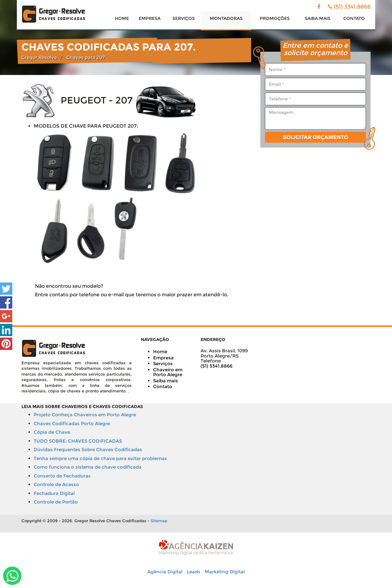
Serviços (163, 363)
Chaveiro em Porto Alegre (168, 372)
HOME (122, 18)
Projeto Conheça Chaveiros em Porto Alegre (85, 415)
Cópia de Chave (52, 432)
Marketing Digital (225, 572)
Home (160, 352)
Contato (163, 386)
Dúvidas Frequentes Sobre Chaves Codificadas (88, 449)
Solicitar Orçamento (316, 137)
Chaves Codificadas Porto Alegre (72, 423)
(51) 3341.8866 (352, 7)
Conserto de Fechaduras (62, 476)
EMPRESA (150, 18)
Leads (194, 572)
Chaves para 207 (86, 57)
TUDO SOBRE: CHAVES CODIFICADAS (78, 441)
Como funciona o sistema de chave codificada (88, 467)
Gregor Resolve (39, 57)
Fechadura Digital (54, 493)
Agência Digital (165, 572)
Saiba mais (166, 381)
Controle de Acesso (56, 484)
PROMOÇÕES (275, 18)
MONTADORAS (226, 18)
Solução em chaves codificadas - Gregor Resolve (54, 14)
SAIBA (318, 18)
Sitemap (159, 521)
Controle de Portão (56, 502)
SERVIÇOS (184, 18)
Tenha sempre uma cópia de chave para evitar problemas (100, 458)
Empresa (163, 358)
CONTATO (354, 18)
